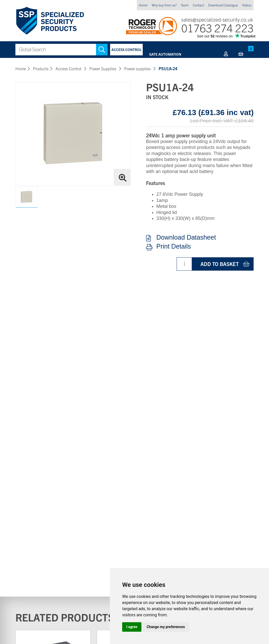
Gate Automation (165, 54)
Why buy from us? (164, 5)
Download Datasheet (186, 238)
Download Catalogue (223, 5)
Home (143, 5)
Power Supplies (103, 68)
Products (41, 68)
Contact (198, 5)
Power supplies (138, 68)
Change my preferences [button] (166, 627)
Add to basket (220, 264)
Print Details (174, 247)
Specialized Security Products (50, 21)
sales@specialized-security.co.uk (217, 19)
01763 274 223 (217, 28)
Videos (247, 5)
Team (185, 5)
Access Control (126, 49)
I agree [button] (132, 627)
